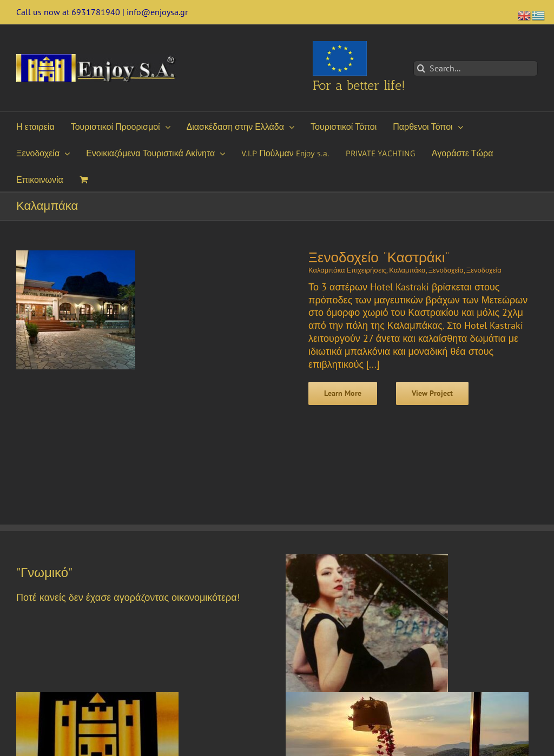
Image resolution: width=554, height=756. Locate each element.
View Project (432, 393)
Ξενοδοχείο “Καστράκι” (379, 258)
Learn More (343, 393)
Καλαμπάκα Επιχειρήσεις (347, 270)
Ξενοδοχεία (446, 270)
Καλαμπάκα (407, 270)
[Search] (421, 68)
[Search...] (476, 68)
